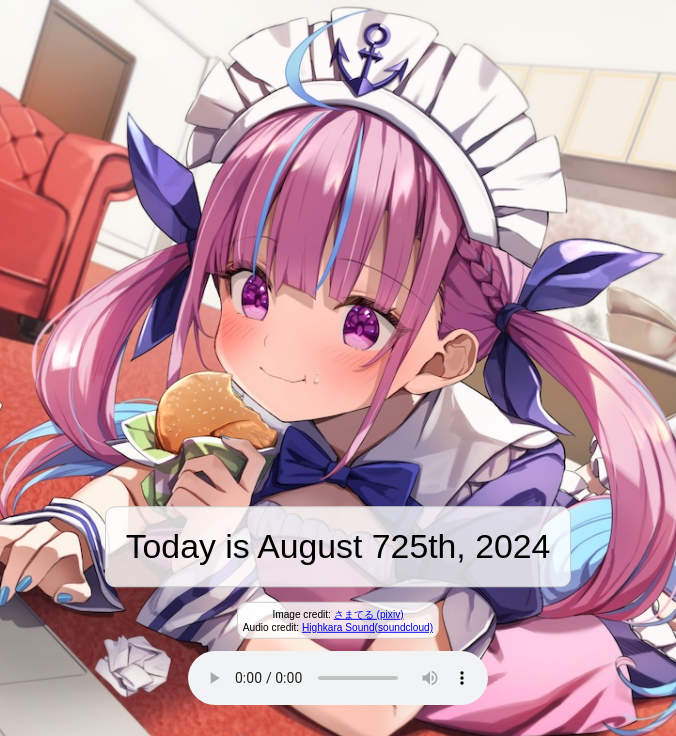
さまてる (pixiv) (369, 614)
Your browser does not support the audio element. (338, 678)
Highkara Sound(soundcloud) (367, 627)
